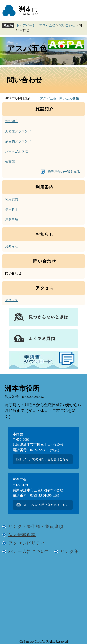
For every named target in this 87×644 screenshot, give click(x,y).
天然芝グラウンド (18, 131)
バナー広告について (29, 551)
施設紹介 (12, 121)
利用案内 (12, 199)
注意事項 (12, 219)
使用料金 (12, 210)
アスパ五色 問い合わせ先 (59, 98)
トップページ (26, 25)
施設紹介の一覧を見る (64, 172)
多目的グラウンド (18, 141)
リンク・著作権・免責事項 (36, 526)
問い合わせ (67, 25)
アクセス (12, 300)
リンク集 (69, 551)
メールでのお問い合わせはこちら (46, 459)
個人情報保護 (22, 535)
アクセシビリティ (27, 543)
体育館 (10, 162)
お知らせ (12, 246)
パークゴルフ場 (16, 152)
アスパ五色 (47, 25)
